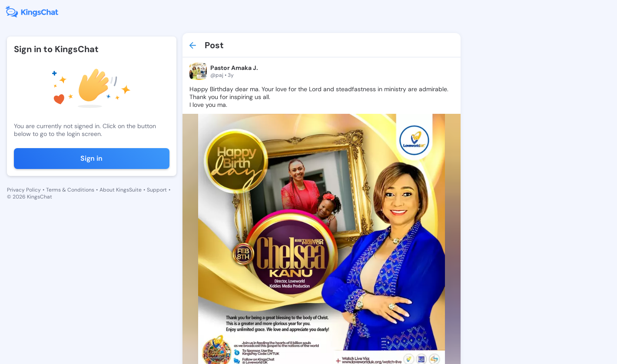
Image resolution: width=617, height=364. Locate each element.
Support (157, 190)
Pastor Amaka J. (234, 68)
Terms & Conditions (70, 190)
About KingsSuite (121, 190)
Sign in (91, 158)
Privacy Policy (24, 190)
